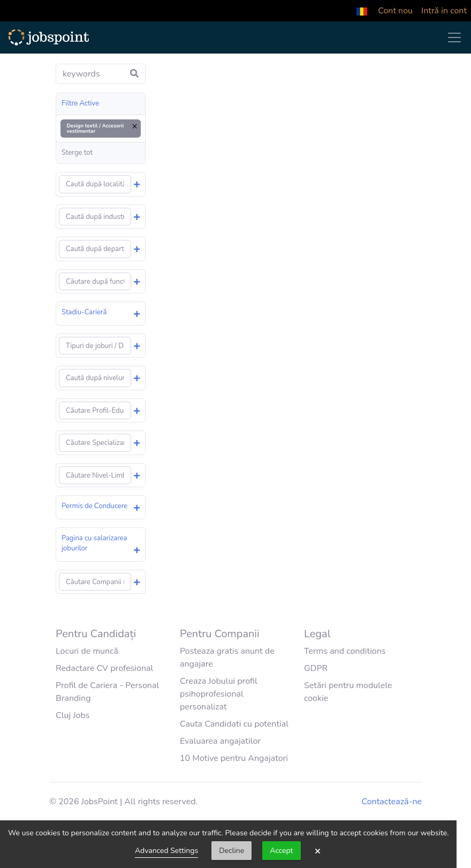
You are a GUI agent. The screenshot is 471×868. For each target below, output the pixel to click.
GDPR (316, 668)
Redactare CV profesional (104, 668)
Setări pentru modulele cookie (348, 692)
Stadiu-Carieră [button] (84, 312)
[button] (362, 11)
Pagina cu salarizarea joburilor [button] (94, 544)
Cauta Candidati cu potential (234, 724)
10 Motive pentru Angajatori (234, 758)
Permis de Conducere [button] (94, 506)
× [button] (318, 851)
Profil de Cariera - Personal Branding (107, 692)
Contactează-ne (392, 802)
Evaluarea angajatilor (220, 741)
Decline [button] (231, 851)
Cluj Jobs (73, 715)
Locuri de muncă (87, 651)
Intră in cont (444, 11)
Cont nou (395, 11)
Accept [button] (281, 851)
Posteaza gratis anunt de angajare (227, 658)
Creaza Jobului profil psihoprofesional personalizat (219, 694)
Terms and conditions (345, 651)
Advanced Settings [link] (166, 851)
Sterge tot (77, 153)
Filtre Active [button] (80, 103)
